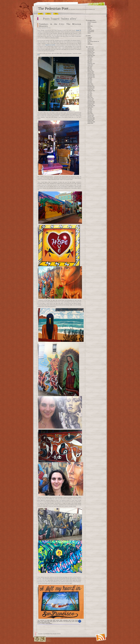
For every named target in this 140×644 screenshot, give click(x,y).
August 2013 (90, 65)
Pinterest (89, 40)
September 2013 (91, 64)
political (54, 621)
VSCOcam (90, 44)
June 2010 (90, 110)
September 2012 (91, 77)
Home (41, 14)
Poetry (89, 25)
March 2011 (90, 98)
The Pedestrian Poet (53, 8)
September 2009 (91, 122)
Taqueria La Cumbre (50, 45)
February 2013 (91, 72)
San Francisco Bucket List (93, 42)
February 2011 (91, 99)
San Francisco (60, 621)
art (46, 620)
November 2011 (91, 88)
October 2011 (91, 89)
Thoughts (90, 29)
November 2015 (91, 53)
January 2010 (91, 117)
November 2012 (91, 76)
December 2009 (91, 118)
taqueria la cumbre (46, 622)
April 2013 (90, 69)
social (73, 621)
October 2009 (91, 121)
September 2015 (91, 55)
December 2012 (91, 74)
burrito (57, 620)
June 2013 (90, 66)
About (48, 14)
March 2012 (90, 84)
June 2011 (90, 93)
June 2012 (90, 80)
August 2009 (90, 123)
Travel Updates (49, 624)
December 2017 (91, 50)
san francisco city (67, 621)
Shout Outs (90, 26)
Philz (39, 55)
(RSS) (97, 635)
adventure (42, 620)
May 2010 (90, 111)
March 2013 (90, 70)
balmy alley (50, 620)
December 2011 (91, 87)
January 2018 (91, 49)
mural (42, 621)
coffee (61, 620)
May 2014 (90, 61)
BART (54, 620)
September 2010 (91, 106)
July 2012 (90, 79)
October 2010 (91, 104)
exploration (65, 620)
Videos (89, 33)
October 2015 (91, 54)
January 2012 (91, 85)
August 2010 (90, 107)
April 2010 (90, 112)
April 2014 (90, 62)
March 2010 (90, 114)
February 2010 (91, 115)
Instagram (90, 37)
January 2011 (91, 100)
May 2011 (90, 95)
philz (51, 621)
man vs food (71, 620)
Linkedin (89, 39)
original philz (47, 621)
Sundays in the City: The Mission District (60, 25)
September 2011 (91, 91)
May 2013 (90, 68)
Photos (43, 624)
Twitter (89, 43)
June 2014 (90, 60)
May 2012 (90, 81)
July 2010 (90, 108)
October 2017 (91, 51)
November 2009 (91, 119)
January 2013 (91, 73)
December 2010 (91, 102)
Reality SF (78, 30)
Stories (89, 28)
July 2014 (90, 58)
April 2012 (90, 83)
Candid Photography (92, 22)
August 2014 (90, 57)
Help (56, 14)
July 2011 (90, 92)
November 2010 (91, 103)
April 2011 (90, 96)
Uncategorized (91, 32)
